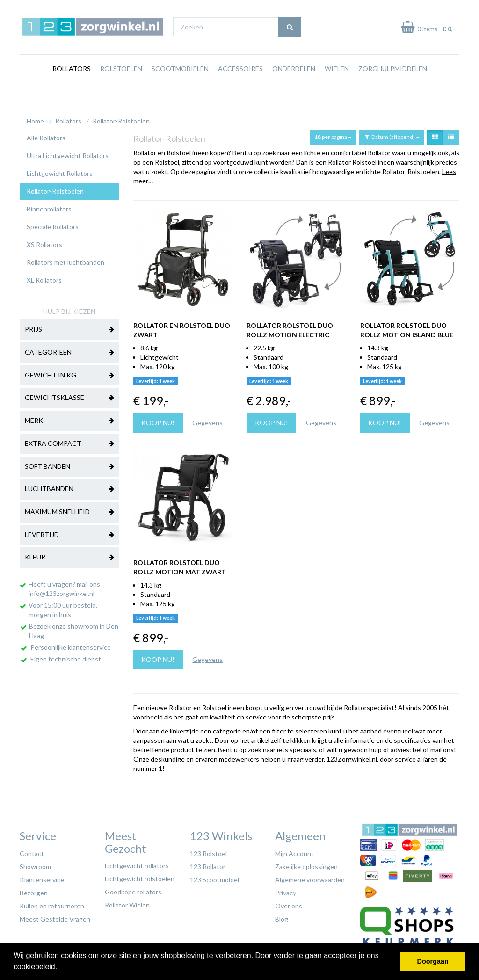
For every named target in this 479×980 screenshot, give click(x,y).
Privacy (286, 890)
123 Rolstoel (208, 851)
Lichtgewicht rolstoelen (140, 876)
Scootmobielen (180, 86)
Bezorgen (34, 890)
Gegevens (207, 420)
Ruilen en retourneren (52, 904)
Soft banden (69, 465)
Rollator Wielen (127, 903)
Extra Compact (69, 442)
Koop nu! (158, 420)
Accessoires (240, 86)
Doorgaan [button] (433, 961)
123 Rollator (208, 864)
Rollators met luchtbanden (65, 260)
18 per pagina (333, 134)
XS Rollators (44, 242)
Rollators (72, 86)
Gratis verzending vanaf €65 (63, 9)
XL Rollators (44, 278)
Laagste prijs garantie (432, 9)
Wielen (337, 86)
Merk (69, 419)
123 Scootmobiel (214, 877)
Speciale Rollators (53, 224)
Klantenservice (42, 877)
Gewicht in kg (69, 373)
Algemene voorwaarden (310, 877)
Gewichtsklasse (69, 396)
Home (35, 119)
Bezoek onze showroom (315, 9)
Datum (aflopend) (392, 134)
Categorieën (69, 350)
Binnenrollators (49, 207)
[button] (61, 968)
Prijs (69, 327)
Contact (32, 851)
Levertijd (69, 533)
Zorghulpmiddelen (393, 86)
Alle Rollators (46, 135)
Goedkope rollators (133, 889)
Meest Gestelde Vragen (55, 917)
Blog (282, 917)
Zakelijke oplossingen (306, 864)
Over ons (289, 904)
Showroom (35, 864)
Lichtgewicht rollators (137, 863)
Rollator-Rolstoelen (121, 119)
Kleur (69, 555)
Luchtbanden (69, 487)
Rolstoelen (121, 86)
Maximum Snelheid (69, 510)
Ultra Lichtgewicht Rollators (68, 153)
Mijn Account (294, 851)
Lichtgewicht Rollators (60, 171)
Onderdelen (294, 86)
